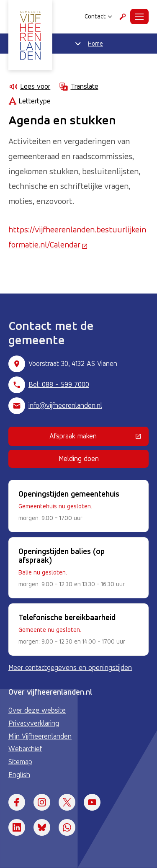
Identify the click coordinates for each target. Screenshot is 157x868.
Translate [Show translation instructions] (78, 87)
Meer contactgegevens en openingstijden (70, 667)
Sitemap (20, 762)
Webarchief (25, 749)
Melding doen (79, 458)
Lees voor (29, 87)
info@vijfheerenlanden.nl (65, 405)
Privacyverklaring (34, 723)
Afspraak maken (99, 438)
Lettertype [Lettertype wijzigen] (30, 101)
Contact (98, 16)
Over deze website (37, 710)
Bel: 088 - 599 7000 (59, 384)
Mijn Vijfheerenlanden (40, 736)
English (19, 775)
